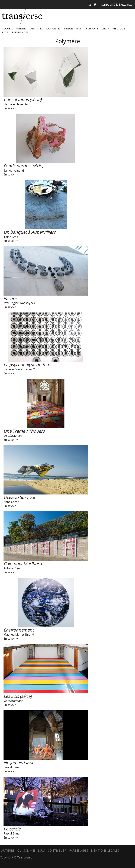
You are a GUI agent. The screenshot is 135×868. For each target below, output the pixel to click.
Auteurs (8, 851)
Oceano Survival (19, 497)
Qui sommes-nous (31, 851)
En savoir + (11, 108)
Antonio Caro (12, 568)
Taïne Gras (11, 237)
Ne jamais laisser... (21, 762)
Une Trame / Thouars (24, 431)
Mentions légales (105, 851)
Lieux (105, 28)
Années (22, 28)
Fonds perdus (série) (23, 166)
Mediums (119, 28)
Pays (5, 32)
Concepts (54, 28)
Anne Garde (11, 502)
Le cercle (12, 829)
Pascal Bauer (12, 767)
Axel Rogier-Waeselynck (19, 303)
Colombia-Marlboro (23, 564)
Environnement (19, 630)
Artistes (37, 28)
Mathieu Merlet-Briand (19, 635)
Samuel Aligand (14, 171)
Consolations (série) (22, 99)
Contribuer (57, 851)
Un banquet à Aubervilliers (30, 232)
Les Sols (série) (18, 696)
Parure (10, 298)
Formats (92, 28)
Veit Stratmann (13, 436)
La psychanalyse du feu (26, 365)
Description (73, 28)
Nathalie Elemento (16, 104)
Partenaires (79, 851)
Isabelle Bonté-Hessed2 (19, 369)
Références (20, 32)
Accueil (7, 28)
